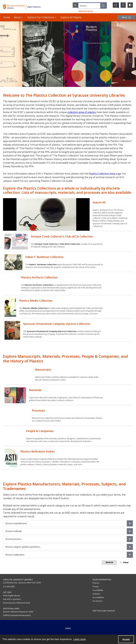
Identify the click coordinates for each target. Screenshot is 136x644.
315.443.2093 (9, 587)
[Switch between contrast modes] (130, 5)
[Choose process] (130, 539)
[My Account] (122, 5)
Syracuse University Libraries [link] (18, 580)
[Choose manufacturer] (130, 523)
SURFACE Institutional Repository (17, 615)
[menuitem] (68, 628)
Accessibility (98, 590)
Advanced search (79, 11)
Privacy (96, 587)
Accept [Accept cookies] (126, 639)
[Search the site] (85, 5)
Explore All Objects (71, 17)
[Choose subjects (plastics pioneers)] (130, 547)
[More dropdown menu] (126, 17)
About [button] (19, 17)
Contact (68, 628)
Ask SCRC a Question (12, 599)
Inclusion (96, 594)
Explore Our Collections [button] (42, 17)
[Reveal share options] (115, 5)
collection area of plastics (82, 112)
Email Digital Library (11, 596)
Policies (96, 583)
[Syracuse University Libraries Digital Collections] (26, 7)
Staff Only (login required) (104, 611)
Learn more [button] (80, 639)
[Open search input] (107, 5)
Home (7, 17)
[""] (111, 214)
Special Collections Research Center (18, 612)
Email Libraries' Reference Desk (16, 603)
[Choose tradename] (130, 555)
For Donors (98, 601)
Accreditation (98, 597)
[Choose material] (130, 531)
